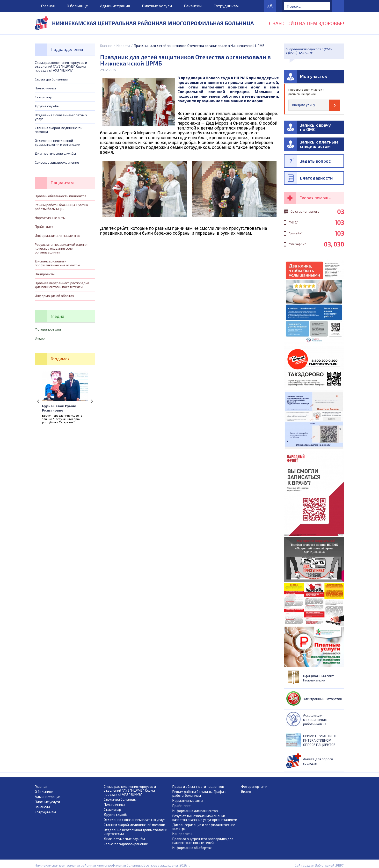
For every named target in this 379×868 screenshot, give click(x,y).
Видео (40, 338)
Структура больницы (51, 79)
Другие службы (47, 106)
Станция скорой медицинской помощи (59, 130)
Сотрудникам (226, 6)
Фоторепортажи (48, 329)
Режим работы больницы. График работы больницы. (61, 207)
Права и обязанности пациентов (61, 196)
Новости (123, 46)
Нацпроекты (45, 274)
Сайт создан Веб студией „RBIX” (319, 865)
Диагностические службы (55, 153)
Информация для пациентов (58, 235)
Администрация (115, 6)
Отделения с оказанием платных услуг (61, 117)
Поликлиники (45, 88)
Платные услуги (157, 6)
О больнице (77, 6)
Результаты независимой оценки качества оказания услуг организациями (61, 248)
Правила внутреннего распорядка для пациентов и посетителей (62, 285)
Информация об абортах (54, 296)
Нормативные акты (50, 218)
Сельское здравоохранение (57, 162)
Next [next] (92, 401)
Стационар (44, 97)
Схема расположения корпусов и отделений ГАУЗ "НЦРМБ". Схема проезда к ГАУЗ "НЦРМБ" (61, 66)
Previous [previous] (38, 401)
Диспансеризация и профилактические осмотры (57, 263)
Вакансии (193, 6)
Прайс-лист (44, 227)
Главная (48, 6)
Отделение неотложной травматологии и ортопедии (58, 142)
